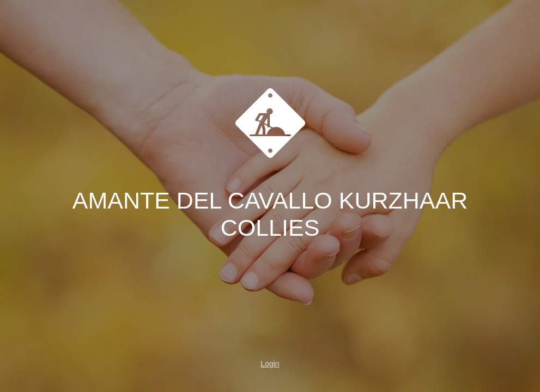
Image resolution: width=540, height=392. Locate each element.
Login (270, 364)
